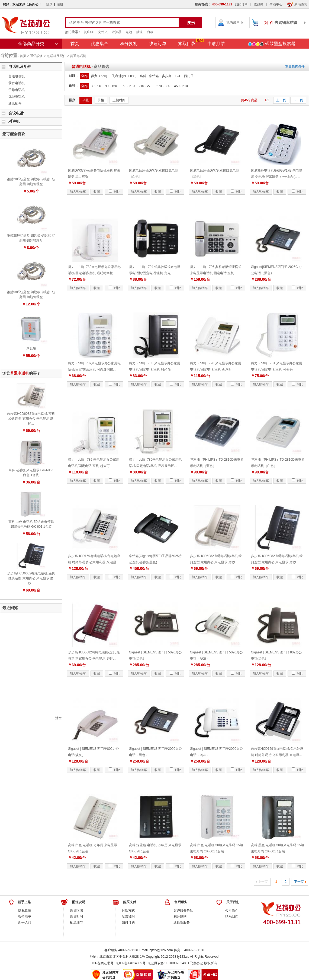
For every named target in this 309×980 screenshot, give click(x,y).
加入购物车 (78, 192)
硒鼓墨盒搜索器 (272, 44)
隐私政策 (25, 911)
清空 (59, 718)
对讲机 (14, 121)
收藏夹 (259, 4)
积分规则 (180, 916)
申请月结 (216, 44)
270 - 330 (163, 86)
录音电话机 (17, 83)
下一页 (298, 100)
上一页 (281, 100)
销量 (86, 100)
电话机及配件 (56, 56)
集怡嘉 (154, 76)
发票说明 (128, 916)
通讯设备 (37, 56)
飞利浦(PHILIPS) (124, 76)
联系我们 (232, 916)
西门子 (189, 76)
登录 (49, 4)
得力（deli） (100, 76)
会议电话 (16, 113)
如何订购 (128, 922)
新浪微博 (297, 4)
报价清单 (25, 916)
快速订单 (158, 44)
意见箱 (31, 349)
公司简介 (232, 911)
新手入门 (25, 922)
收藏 (97, 192)
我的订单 (241, 4)
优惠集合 (99, 44)
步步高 (167, 76)
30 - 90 (96, 86)
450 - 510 (181, 86)
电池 (129, 32)
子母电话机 (17, 90)
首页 (75, 44)
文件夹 (103, 32)
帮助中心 (276, 4)
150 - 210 (128, 86)
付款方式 (128, 911)
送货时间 (76, 916)
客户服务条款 (183, 911)
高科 (143, 76)
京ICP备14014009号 (131, 963)
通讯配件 (15, 103)
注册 (60, 4)
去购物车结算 (286, 23)
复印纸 (89, 32)
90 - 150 (111, 86)
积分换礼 (129, 44)
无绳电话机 (17, 97)
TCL (178, 76)
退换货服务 (182, 922)
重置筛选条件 (295, 67)
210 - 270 (145, 86)
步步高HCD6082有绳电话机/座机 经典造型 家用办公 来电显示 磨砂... (31, 419)
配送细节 (76, 922)
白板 (150, 32)
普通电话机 (78, 56)
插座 (140, 32)
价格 (101, 100)
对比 (115, 192)
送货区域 (76, 911)
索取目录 (187, 44)
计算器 (117, 32)
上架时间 (119, 100)
